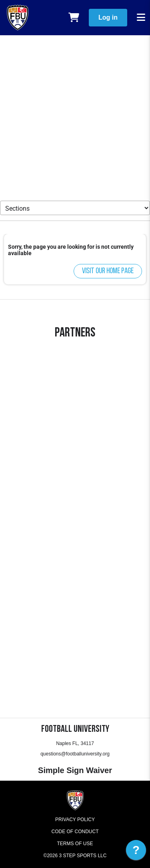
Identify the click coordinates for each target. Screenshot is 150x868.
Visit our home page (108, 271)
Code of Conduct (75, 832)
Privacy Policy (75, 820)
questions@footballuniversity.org (75, 754)
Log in (108, 17)
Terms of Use (75, 844)
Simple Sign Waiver (75, 770)
